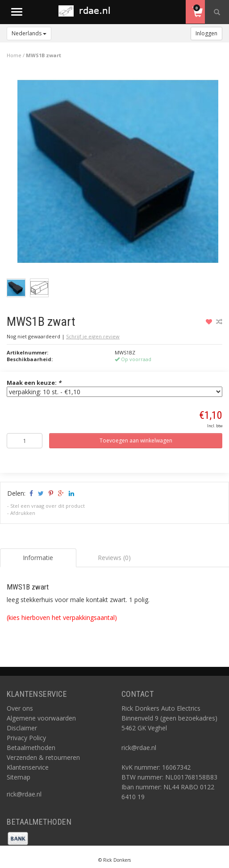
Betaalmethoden (31, 748)
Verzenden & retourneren (43, 757)
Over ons (20, 708)
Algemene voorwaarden (41, 718)
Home (14, 55)
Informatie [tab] (38, 558)
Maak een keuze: (34, 383)
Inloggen (206, 33)
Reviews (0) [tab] (114, 558)
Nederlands (29, 33)
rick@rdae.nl (24, 794)
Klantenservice (28, 767)
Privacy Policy (26, 738)
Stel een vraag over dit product (48, 506)
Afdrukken (23, 513)
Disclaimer (22, 728)
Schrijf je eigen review (93, 336)
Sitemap (19, 777)
